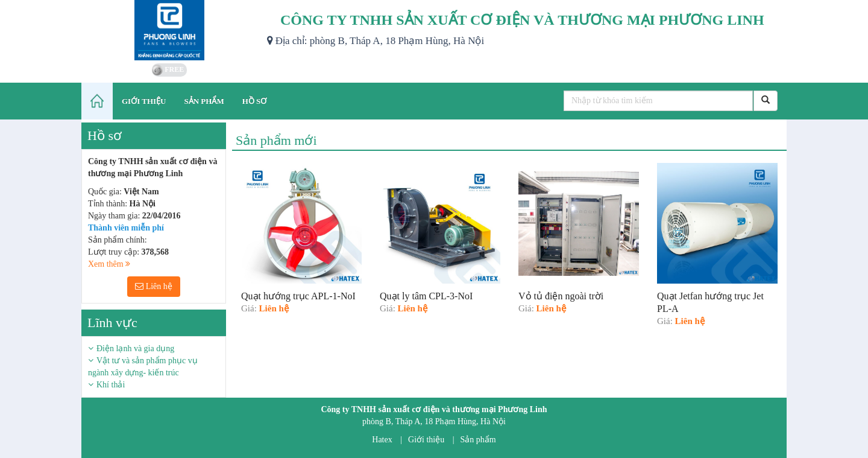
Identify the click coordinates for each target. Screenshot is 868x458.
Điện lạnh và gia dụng (135, 348)
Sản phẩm (478, 440)
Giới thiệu (426, 440)
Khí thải (111, 385)
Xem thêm (109, 264)
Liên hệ (154, 286)
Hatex (382, 440)
